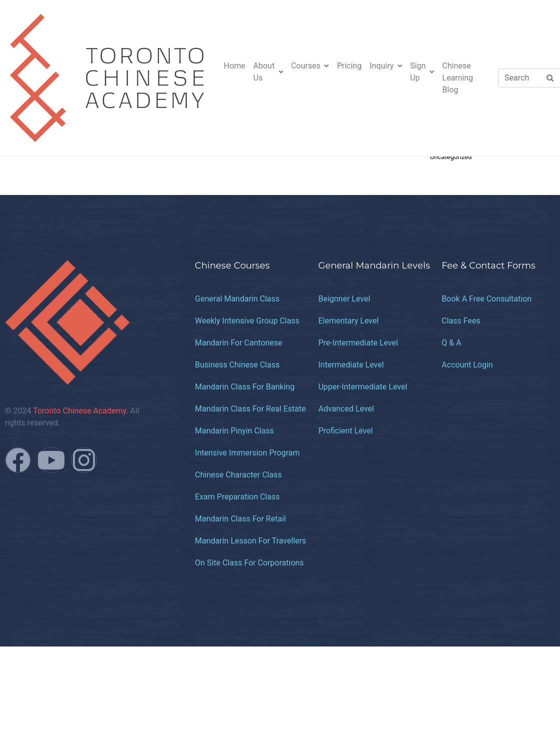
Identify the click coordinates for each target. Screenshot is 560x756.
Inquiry (386, 66)
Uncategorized (451, 157)
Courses (310, 66)
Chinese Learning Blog (458, 78)
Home (235, 66)
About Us (268, 72)
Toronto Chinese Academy (79, 411)
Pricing (349, 66)
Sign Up (422, 72)
